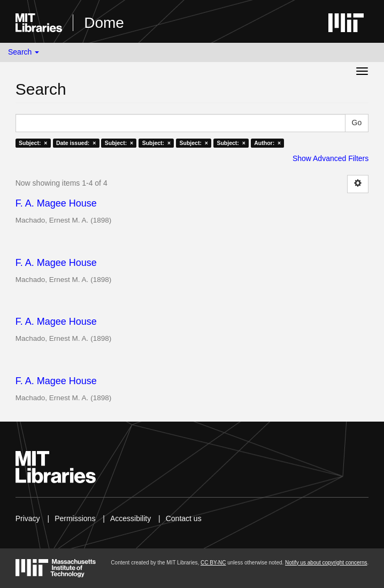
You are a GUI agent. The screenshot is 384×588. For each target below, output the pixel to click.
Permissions (75, 518)
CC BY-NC (213, 563)
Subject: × (33, 143)
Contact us (184, 518)
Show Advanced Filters (331, 158)
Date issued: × (76, 143)
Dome (104, 23)
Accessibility (130, 518)
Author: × (267, 143)
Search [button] (24, 52)
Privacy (28, 518)
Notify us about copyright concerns (326, 563)
